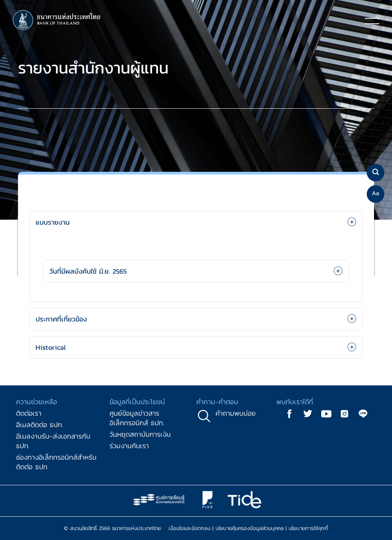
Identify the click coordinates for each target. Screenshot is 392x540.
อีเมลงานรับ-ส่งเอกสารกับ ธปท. (53, 441)
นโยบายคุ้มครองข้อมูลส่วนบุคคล (250, 528)
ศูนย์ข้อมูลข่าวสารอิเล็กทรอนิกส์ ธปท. (137, 418)
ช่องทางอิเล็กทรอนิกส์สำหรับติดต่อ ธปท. (56, 462)
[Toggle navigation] (372, 21)
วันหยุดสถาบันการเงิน (140, 434)
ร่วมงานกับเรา (129, 446)
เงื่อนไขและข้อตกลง (189, 528)
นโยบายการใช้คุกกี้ (308, 528)
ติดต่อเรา (29, 413)
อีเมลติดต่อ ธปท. (40, 425)
